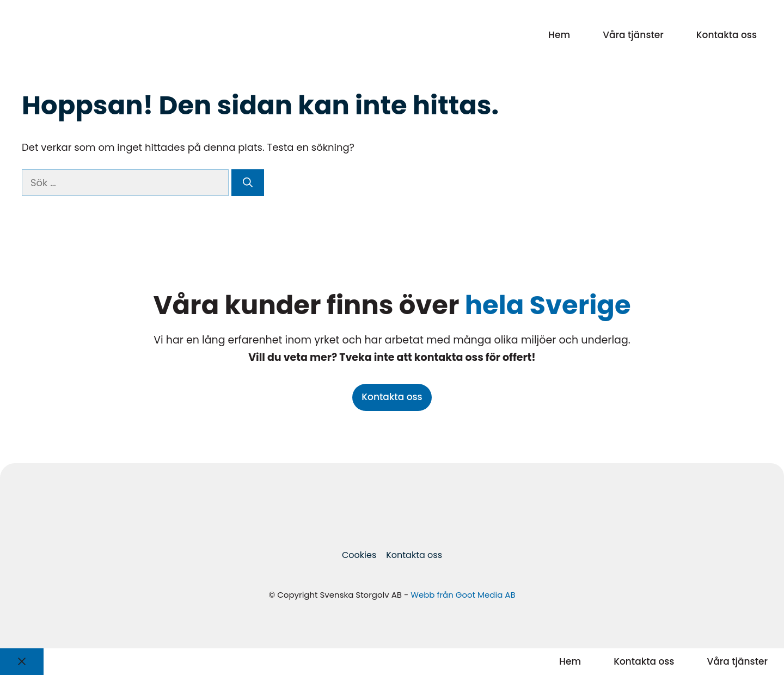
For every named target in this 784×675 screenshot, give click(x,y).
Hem (559, 35)
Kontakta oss (727, 35)
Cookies (359, 555)
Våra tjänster (633, 35)
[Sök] (248, 183)
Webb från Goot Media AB (463, 595)
